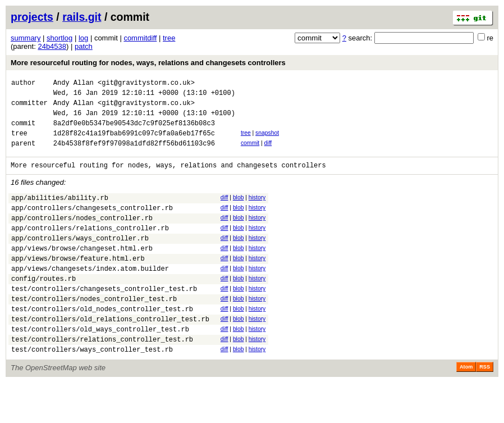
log (83, 38)
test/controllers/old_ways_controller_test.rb (100, 366)
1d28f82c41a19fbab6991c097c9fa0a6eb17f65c (134, 143)
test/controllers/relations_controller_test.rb (102, 378)
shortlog (59, 38)
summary (26, 38)
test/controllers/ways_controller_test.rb (92, 390)
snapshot (267, 141)
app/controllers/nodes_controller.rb (82, 236)
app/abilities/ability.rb (60, 213)
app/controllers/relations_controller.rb (90, 248)
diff (268, 153)
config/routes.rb (43, 307)
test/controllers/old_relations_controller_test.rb (110, 354)
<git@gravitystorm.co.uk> (146, 84)
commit (250, 153)
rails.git (82, 17)
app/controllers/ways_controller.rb (80, 260)
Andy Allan (74, 84)
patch (84, 46)
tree (169, 38)
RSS (485, 407)
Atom (466, 407)
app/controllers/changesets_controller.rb (92, 224)
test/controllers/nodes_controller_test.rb (94, 331)
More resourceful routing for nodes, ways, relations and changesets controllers (148, 63)
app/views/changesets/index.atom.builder (90, 295)
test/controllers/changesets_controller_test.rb (104, 319)
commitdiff (140, 38)
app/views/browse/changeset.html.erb (82, 272)
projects (32, 17)
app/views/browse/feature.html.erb (78, 283)
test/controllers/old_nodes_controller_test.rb (102, 342)
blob (239, 211)
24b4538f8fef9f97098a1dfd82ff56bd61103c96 (134, 155)
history (257, 211)
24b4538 (52, 46)
